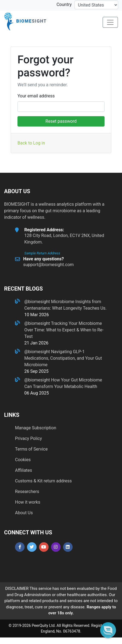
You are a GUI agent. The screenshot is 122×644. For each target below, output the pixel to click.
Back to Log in (31, 143)
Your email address (36, 96)
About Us (24, 513)
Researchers (27, 492)
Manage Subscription (36, 428)
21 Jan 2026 (36, 343)
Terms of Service (31, 449)
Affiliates (24, 470)
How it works (28, 502)
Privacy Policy (29, 438)
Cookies (23, 460)
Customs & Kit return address (43, 481)
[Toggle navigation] (110, 22)
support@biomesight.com (48, 265)
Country (64, 4)
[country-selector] (96, 5)
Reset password (61, 121)
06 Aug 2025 (37, 393)
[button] (108, 630)
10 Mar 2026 (37, 315)
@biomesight (38, 302)
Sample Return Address (42, 253)
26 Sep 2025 (36, 371)
